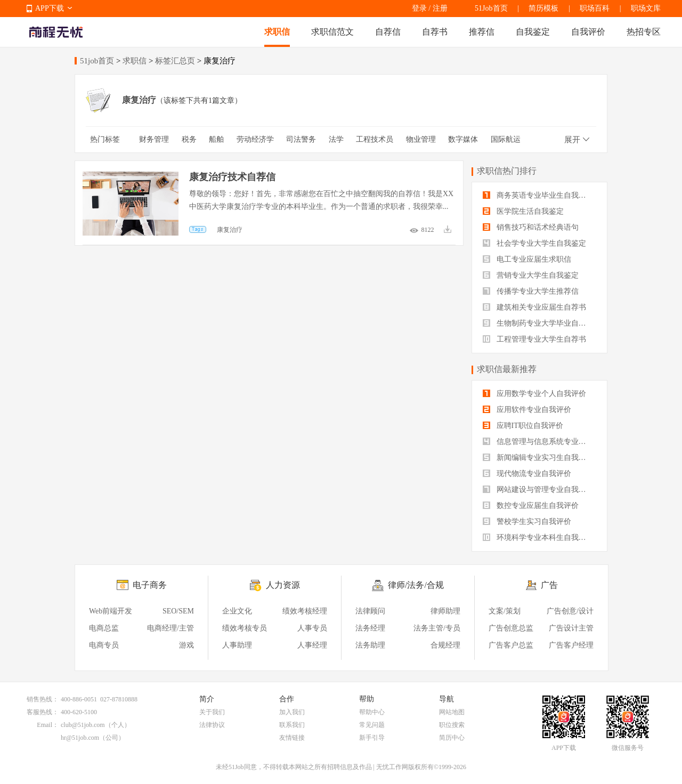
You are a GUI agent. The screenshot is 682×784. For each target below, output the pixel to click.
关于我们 (212, 712)
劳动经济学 (255, 139)
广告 (549, 585)
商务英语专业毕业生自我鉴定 (538, 195)
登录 (419, 8)
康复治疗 (230, 230)
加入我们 (292, 712)
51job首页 (97, 61)
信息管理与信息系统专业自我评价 (539, 442)
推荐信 (482, 32)
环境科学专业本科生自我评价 (538, 538)
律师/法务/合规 (416, 585)
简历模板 (543, 8)
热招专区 (644, 32)
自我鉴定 (533, 32)
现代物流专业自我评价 (527, 474)
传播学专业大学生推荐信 (531, 291)
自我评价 (588, 32)
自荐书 (435, 32)
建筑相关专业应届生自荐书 (534, 307)
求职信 (277, 32)
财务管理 (154, 139)
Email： (48, 725)
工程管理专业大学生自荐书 (534, 339)
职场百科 (595, 8)
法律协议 (212, 725)
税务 (189, 139)
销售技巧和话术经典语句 (531, 227)
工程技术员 (375, 139)
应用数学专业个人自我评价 (534, 394)
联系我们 (292, 725)
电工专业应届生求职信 (527, 259)
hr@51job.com (80, 738)
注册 (440, 8)
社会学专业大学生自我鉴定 (534, 243)
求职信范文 (332, 32)
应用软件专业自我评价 (527, 410)
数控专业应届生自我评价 (531, 506)
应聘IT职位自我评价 (523, 426)
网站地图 (452, 712)
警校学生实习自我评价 (527, 522)
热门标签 (105, 139)
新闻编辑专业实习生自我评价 (538, 458)
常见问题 (372, 725)
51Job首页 (491, 8)
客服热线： (43, 712)
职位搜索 (452, 725)
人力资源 (283, 585)
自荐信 (388, 32)
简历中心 (452, 738)
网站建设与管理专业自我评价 (538, 490)
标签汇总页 (175, 61)
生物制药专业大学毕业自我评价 (539, 323)
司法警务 (301, 139)
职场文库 (646, 8)
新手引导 (372, 738)
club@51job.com (83, 725)
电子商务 (150, 585)
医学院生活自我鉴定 (523, 211)
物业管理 (421, 139)
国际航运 (506, 139)
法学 (336, 139)
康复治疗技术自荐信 (232, 177)
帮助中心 (372, 712)
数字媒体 (463, 139)
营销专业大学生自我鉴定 (531, 275)
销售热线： (43, 699)
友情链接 (292, 738)
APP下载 (50, 8)
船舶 (216, 139)
